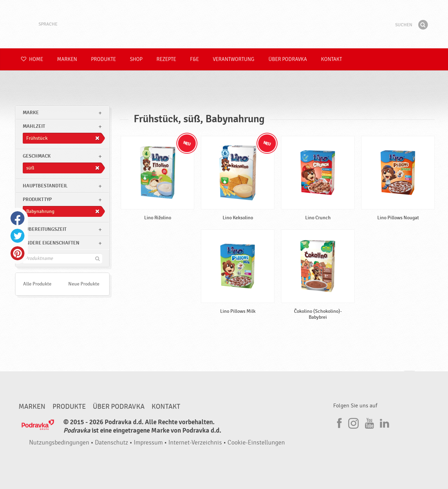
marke (31, 113)
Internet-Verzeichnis (195, 443)
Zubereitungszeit (45, 229)
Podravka (224, 24)
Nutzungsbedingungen (59, 443)
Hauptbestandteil (45, 186)
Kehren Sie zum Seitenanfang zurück (409, 377)
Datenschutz (111, 443)
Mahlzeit (34, 126)
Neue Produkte (84, 284)
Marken (67, 59)
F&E (194, 59)
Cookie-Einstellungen (256, 443)
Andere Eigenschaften (51, 243)
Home (32, 59)
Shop (136, 59)
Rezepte (166, 59)
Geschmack (37, 156)
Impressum (148, 443)
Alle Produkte (37, 284)
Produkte (103, 59)
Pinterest (17, 253)
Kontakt (331, 59)
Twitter (17, 236)
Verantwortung (234, 59)
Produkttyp (37, 199)
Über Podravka (288, 59)
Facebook (17, 218)
